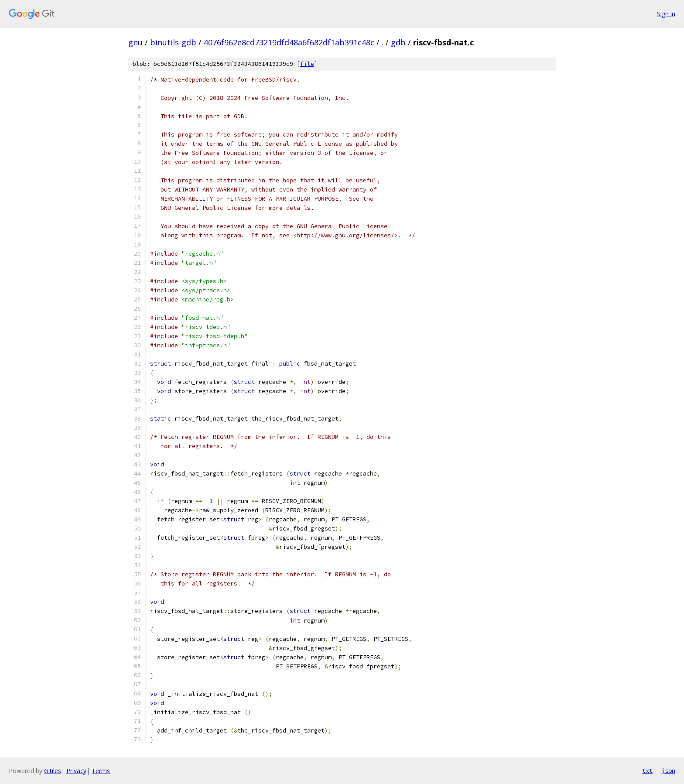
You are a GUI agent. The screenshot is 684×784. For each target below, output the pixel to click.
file (307, 64)
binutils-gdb (173, 42)
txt (647, 770)
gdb (398, 42)
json (668, 770)
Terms (101, 771)
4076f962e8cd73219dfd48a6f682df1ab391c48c (289, 42)
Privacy (76, 771)
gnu (135, 42)
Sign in (666, 14)
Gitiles (53, 771)
